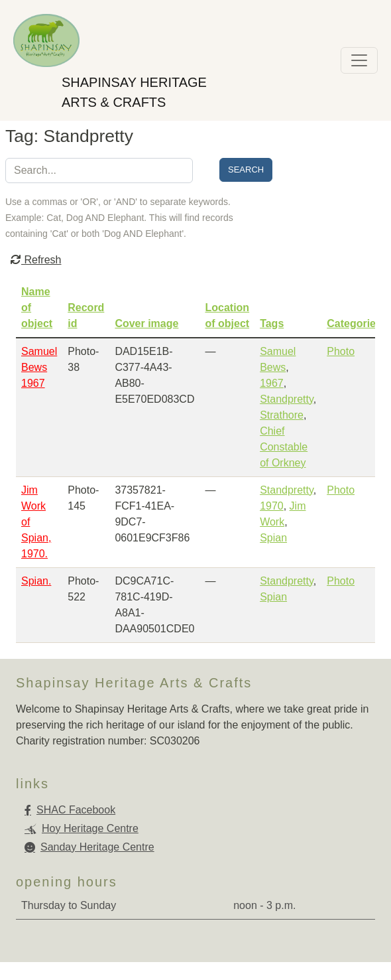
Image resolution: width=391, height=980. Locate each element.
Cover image (146, 323)
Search (246, 170)
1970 (272, 506)
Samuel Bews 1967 (39, 367)
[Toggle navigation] (359, 60)
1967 (272, 383)
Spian (273, 538)
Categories (354, 323)
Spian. (36, 581)
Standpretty (287, 399)
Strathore (282, 415)
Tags (272, 323)
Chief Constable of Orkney (284, 447)
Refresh (36, 260)
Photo (341, 351)
